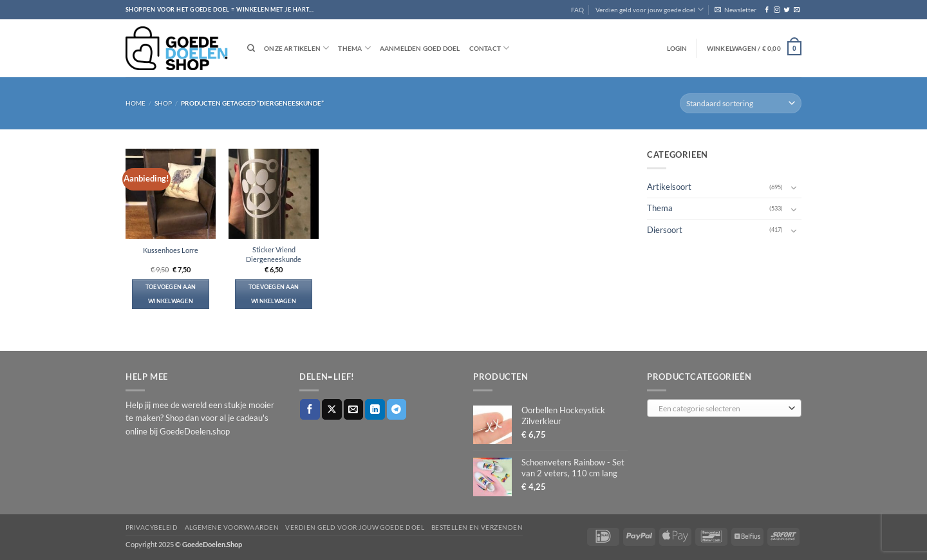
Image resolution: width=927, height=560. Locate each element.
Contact (490, 48)
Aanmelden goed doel (420, 48)
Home (136, 103)
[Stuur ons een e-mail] (797, 10)
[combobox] (724, 408)
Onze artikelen (296, 48)
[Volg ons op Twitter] (786, 10)
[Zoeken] (251, 49)
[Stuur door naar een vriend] (354, 409)
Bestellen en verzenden (477, 527)
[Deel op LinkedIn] (375, 409)
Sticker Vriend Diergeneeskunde (274, 254)
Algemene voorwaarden (232, 527)
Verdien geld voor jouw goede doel (650, 9)
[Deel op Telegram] (397, 409)
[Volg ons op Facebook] (767, 10)
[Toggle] (794, 187)
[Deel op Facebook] (310, 409)
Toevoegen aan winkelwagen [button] (171, 294)
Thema (354, 48)
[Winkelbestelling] (741, 103)
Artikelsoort (669, 187)
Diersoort (665, 229)
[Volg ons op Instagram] (777, 10)
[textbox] (722, 409)
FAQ (577, 10)
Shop (163, 103)
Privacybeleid (152, 527)
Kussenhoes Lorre (171, 250)
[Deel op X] (332, 409)
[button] (735, 10)
